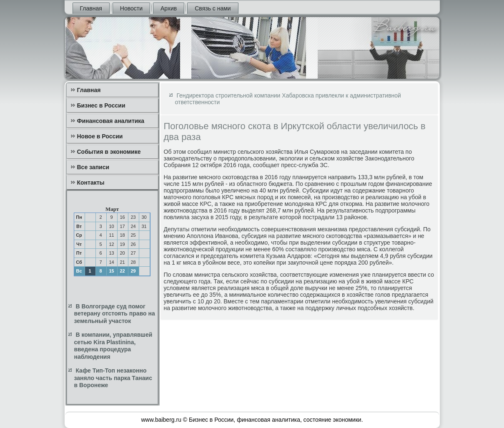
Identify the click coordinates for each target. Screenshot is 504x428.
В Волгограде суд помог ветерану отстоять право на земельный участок (115, 314)
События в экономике (109, 152)
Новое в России (100, 136)
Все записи (93, 167)
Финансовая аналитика (111, 121)
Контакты (91, 183)
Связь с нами (213, 8)
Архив (169, 8)
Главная (91, 8)
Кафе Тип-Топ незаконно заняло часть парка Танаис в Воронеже (113, 378)
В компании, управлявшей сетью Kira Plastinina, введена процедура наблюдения (113, 346)
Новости (131, 8)
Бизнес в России (101, 105)
